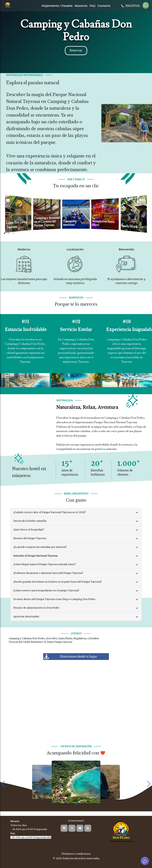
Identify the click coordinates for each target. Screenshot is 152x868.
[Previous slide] (4, 215)
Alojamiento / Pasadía (57, 6)
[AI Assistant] (145, 861)
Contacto (104, 6)
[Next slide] (148, 215)
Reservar (76, 50)
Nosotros (81, 6)
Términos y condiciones (76, 854)
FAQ (92, 6)
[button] (3, 784)
